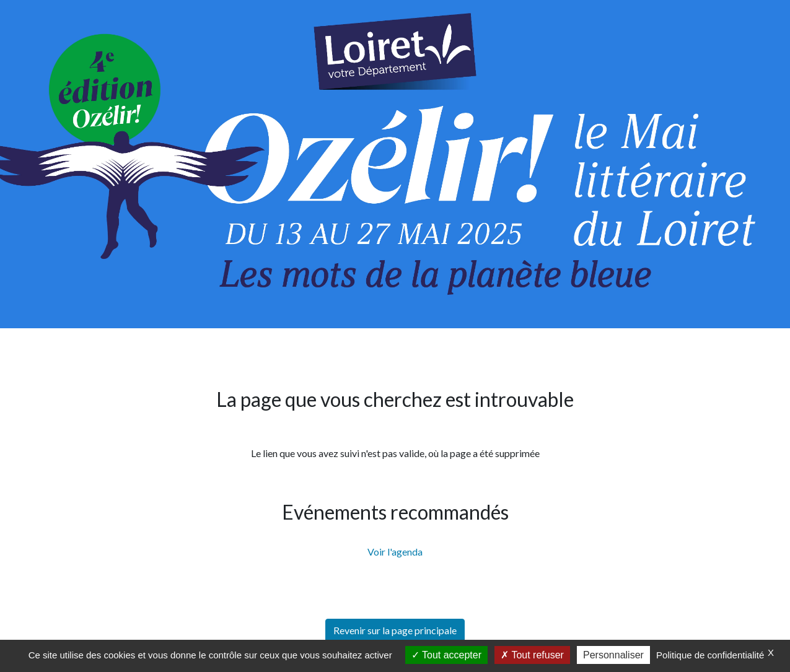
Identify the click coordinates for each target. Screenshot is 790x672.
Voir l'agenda (395, 552)
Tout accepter (446, 655)
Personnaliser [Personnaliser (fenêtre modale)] (613, 655)
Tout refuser (532, 655)
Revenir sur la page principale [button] (395, 630)
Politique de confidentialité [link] (710, 655)
